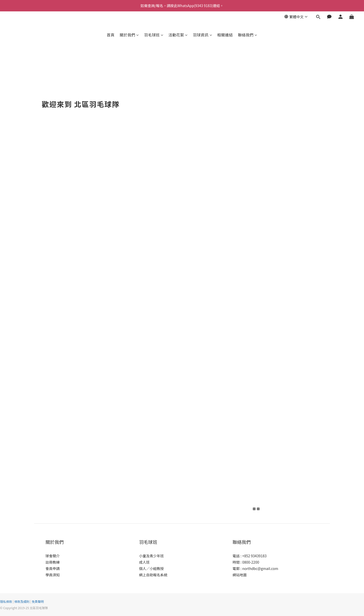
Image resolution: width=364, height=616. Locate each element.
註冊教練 (53, 562)
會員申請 (53, 568)
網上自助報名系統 (153, 575)
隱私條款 (6, 601)
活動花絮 (178, 35)
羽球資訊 (203, 35)
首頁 (111, 35)
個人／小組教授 (151, 568)
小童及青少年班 (151, 556)
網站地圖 (240, 575)
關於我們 (129, 35)
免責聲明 (38, 601)
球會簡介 (53, 556)
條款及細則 (22, 601)
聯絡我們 (248, 35)
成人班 (144, 562)
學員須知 (53, 575)
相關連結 (225, 35)
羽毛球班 (154, 35)
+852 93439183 (254, 556)
